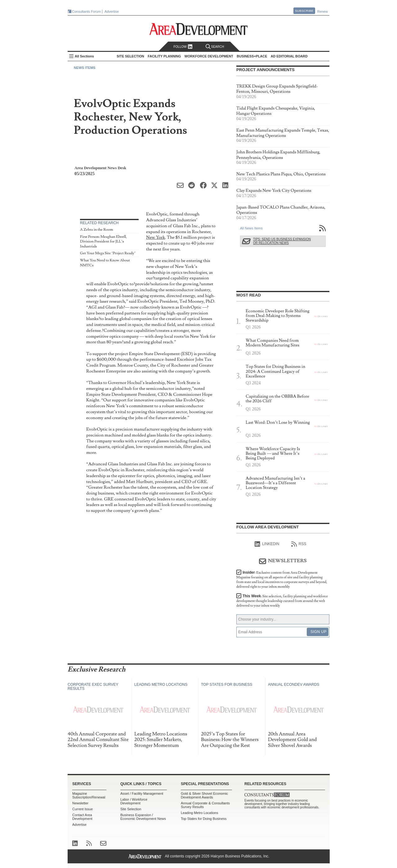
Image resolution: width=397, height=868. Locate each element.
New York (156, 237)
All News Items (251, 228)
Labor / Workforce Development (134, 801)
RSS (299, 544)
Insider (282, 580)
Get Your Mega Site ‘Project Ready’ (108, 253)
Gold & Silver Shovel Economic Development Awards (204, 795)
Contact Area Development (82, 817)
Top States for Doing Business (204, 819)
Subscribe (304, 11)
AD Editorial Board (289, 56)
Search (215, 47)
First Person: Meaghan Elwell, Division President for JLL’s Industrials (103, 242)
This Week (282, 601)
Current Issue (83, 809)
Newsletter (80, 803)
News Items (85, 68)
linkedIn (267, 544)
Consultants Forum (86, 11)
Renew (323, 11)
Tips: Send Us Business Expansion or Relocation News (282, 241)
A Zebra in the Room (96, 230)
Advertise (112, 11)
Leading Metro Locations (199, 813)
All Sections (84, 56)
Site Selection (131, 809)
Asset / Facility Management (142, 793)
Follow (183, 47)
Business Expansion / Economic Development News (143, 817)
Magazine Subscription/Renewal (89, 795)
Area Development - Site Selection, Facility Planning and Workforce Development (199, 29)
